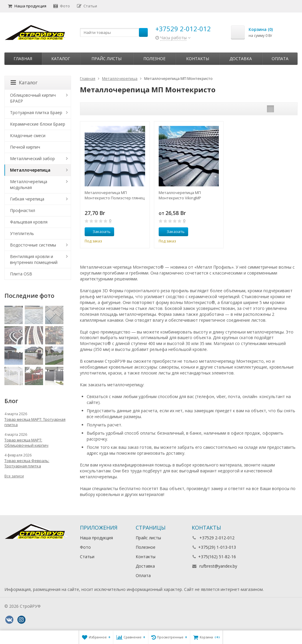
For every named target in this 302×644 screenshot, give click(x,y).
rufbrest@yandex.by (218, 566)
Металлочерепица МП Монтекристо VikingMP (180, 195)
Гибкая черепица (27, 199)
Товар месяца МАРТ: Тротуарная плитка (35, 422)
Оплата (280, 59)
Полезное (154, 59)
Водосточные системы (33, 245)
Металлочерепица (30, 170)
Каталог (61, 59)
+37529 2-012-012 (183, 29)
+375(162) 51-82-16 (217, 557)
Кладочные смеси (28, 135)
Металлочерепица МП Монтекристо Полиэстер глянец (115, 195)
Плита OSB (21, 274)
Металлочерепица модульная (29, 184)
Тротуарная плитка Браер (36, 112)
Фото (62, 6)
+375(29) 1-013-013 (217, 547)
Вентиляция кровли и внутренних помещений (34, 259)
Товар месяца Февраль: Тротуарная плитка (27, 463)
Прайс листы (106, 59)
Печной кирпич (25, 147)
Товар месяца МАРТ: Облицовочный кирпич (26, 443)
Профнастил (23, 210)
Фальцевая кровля (29, 222)
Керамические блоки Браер (38, 124)
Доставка (241, 59)
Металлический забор (32, 158)
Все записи (14, 476)
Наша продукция (27, 6)
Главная (23, 59)
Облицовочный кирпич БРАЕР (33, 98)
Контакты (198, 59)
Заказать (98, 231)
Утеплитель (22, 233)
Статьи (87, 6)
